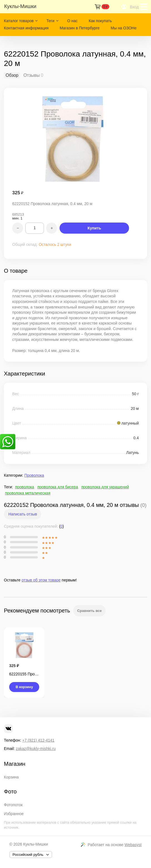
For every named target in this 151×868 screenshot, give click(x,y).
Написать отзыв (23, 514)
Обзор (12, 75)
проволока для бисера (58, 487)
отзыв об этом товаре (41, 580)
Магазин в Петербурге (80, 28)
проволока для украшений (105, 487)
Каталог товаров (19, 21)
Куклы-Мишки (35, 844)
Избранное (14, 814)
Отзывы (32, 75)
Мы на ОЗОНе (124, 28)
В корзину (24, 687)
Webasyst (133, 845)
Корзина (11, 777)
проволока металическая (28, 493)
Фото (10, 792)
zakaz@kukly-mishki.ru (36, 749)
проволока (24, 487)
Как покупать (100, 21)
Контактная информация (26, 28)
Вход (134, 7)
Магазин (15, 764)
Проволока (34, 475)
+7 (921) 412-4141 (38, 740)
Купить (94, 228)
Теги (50, 21)
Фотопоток (13, 805)
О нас (72, 21)
